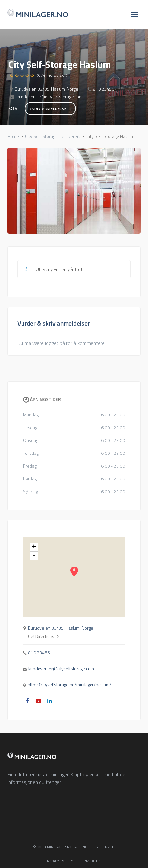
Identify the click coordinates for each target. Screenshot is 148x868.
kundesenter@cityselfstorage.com (50, 96)
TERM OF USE (91, 861)
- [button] (34, 556)
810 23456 (104, 89)
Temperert (70, 136)
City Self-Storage (41, 136)
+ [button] (34, 547)
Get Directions (43, 636)
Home (13, 136)
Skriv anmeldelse (50, 108)
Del (14, 108)
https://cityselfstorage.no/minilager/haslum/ (70, 684)
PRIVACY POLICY (59, 861)
